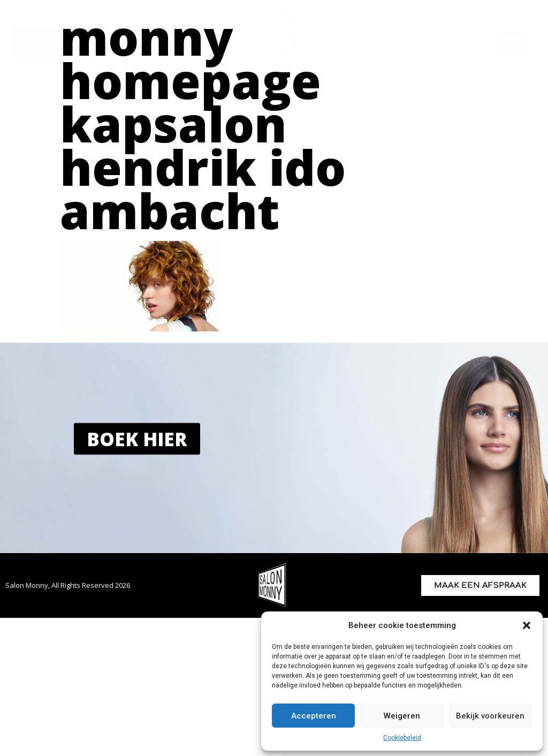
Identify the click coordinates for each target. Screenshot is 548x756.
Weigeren (402, 716)
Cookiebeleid (402, 738)
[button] (527, 625)
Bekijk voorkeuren (490, 716)
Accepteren (314, 716)
